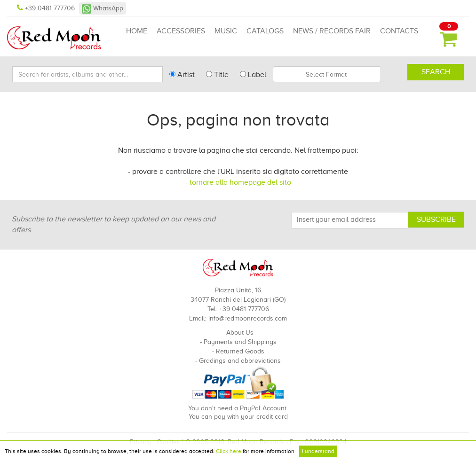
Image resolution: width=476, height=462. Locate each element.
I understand (318, 451)
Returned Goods (240, 351)
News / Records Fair (332, 31)
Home (137, 31)
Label (253, 75)
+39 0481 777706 (47, 8)
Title (217, 75)
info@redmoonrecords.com (248, 318)
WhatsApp (103, 8)
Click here (229, 451)
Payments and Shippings (240, 342)
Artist (182, 75)
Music (226, 31)
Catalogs (265, 31)
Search (436, 72)
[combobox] (327, 74)
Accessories (181, 31)
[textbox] (327, 74)
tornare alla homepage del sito (240, 182)
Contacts (399, 31)
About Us (240, 333)
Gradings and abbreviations (240, 361)
